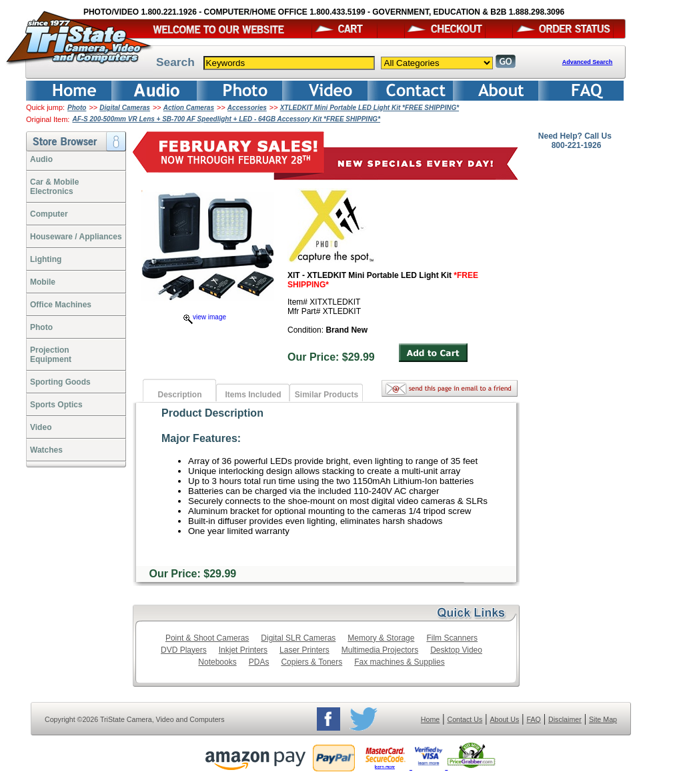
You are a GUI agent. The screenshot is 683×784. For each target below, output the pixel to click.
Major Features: (201, 438)
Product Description (212, 413)
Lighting (46, 259)
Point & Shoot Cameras (207, 638)
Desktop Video (456, 650)
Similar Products (326, 395)
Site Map (603, 719)
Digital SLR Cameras (298, 638)
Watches (46, 450)
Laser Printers (304, 650)
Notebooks (217, 662)
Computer (49, 214)
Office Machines (61, 305)
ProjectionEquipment (51, 355)
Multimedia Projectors (380, 650)
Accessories (247, 108)
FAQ (533, 719)
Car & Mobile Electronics (54, 187)
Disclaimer (565, 719)
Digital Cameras (125, 108)
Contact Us (465, 719)
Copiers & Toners (311, 662)
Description (179, 395)
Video (41, 427)
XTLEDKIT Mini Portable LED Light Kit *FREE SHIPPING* (370, 108)
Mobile (43, 282)
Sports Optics (56, 405)
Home (430, 719)
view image (205, 317)
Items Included (253, 395)
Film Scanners (452, 638)
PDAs (259, 662)
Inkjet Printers (243, 650)
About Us (504, 719)
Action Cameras (189, 108)
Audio (41, 159)
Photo (77, 108)
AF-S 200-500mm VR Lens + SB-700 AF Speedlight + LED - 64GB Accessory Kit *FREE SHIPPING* (226, 119)
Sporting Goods (60, 382)
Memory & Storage (381, 638)
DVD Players (184, 650)
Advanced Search (588, 62)
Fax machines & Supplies (399, 662)
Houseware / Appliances (76, 237)
